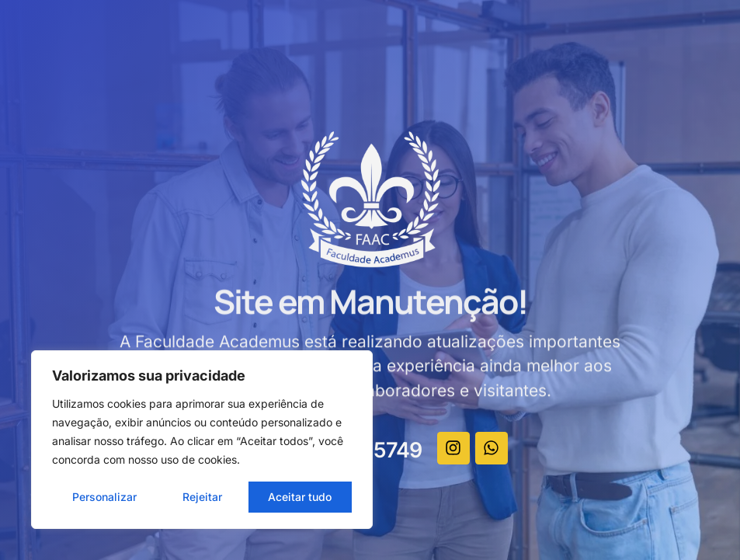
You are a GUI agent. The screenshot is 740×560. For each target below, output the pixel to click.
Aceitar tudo (300, 497)
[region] (202, 440)
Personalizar (104, 497)
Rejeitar (202, 497)
